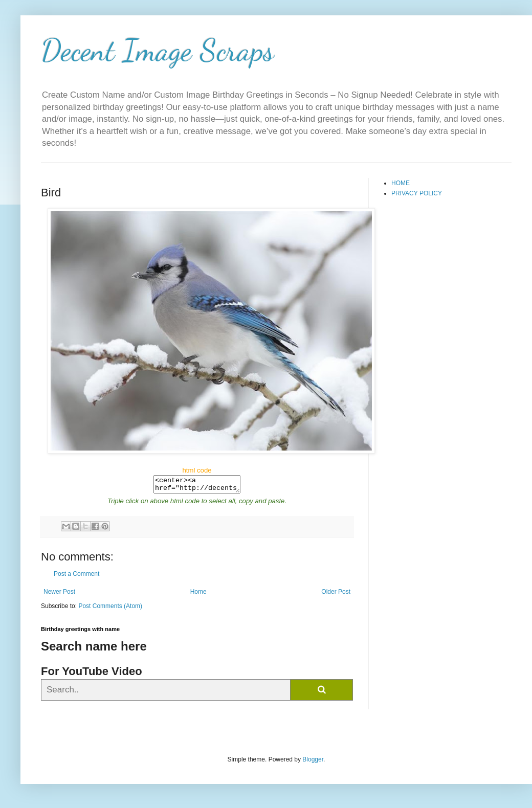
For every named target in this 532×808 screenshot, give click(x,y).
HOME (401, 183)
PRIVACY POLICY (417, 193)
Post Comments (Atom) (110, 609)
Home (198, 595)
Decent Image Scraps (158, 50)
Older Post (336, 595)
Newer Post (59, 595)
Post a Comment (76, 577)
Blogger (313, 762)
